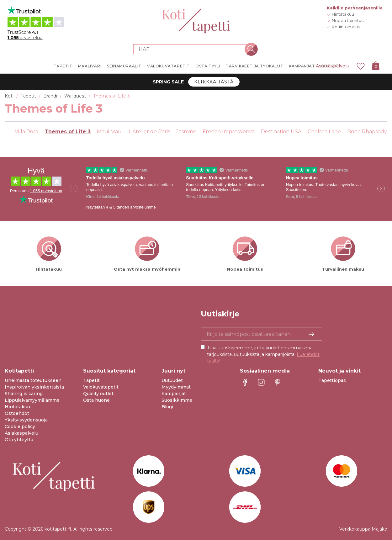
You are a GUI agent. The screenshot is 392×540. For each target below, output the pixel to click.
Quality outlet (98, 394)
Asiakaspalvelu (333, 66)
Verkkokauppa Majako (363, 529)
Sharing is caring (24, 394)
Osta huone (96, 400)
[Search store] (192, 49)
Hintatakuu (17, 407)
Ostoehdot (17, 413)
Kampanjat (174, 394)
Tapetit (91, 380)
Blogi (167, 407)
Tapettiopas (332, 380)
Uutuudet (172, 380)
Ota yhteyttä (19, 440)
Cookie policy (20, 426)
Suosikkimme (177, 400)
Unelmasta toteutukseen (33, 380)
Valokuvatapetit (101, 387)
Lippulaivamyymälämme (32, 400)
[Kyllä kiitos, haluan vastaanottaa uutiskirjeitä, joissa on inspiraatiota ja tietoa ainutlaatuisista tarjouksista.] (261, 334)
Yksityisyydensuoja (26, 420)
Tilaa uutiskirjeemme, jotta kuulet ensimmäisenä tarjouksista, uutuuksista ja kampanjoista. (263, 354)
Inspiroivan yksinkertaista (34, 387)
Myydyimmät (176, 387)
